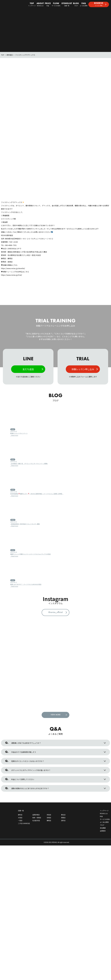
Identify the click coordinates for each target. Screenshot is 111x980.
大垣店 (20, 822)
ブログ (76, 4)
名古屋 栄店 (36, 825)
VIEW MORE (56, 720)
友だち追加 (28, 369)
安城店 (49, 822)
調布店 (20, 819)
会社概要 (103, 833)
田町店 (63, 825)
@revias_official (55, 612)
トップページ (32, 4)
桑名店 (63, 819)
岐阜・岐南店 (37, 822)
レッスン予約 (99, 4)
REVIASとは (40, 4)
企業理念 (103, 835)
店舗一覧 (67, 4)
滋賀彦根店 (36, 819)
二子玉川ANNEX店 (24, 828)
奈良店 (49, 819)
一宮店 (20, 825)
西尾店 (63, 822)
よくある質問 (84, 4)
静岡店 (49, 825)
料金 (48, 4)
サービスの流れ (56, 4)
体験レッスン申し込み (83, 369)
